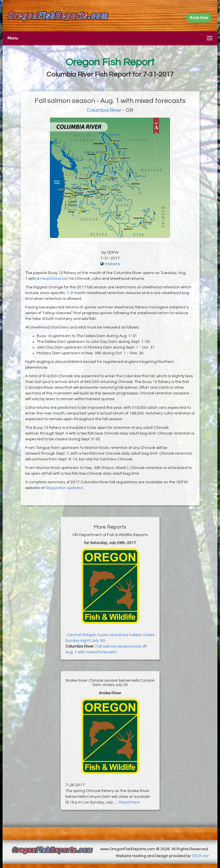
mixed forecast (54, 279)
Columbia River (104, 110)
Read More (129, 802)
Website (112, 264)
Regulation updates (64, 488)
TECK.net (200, 856)
